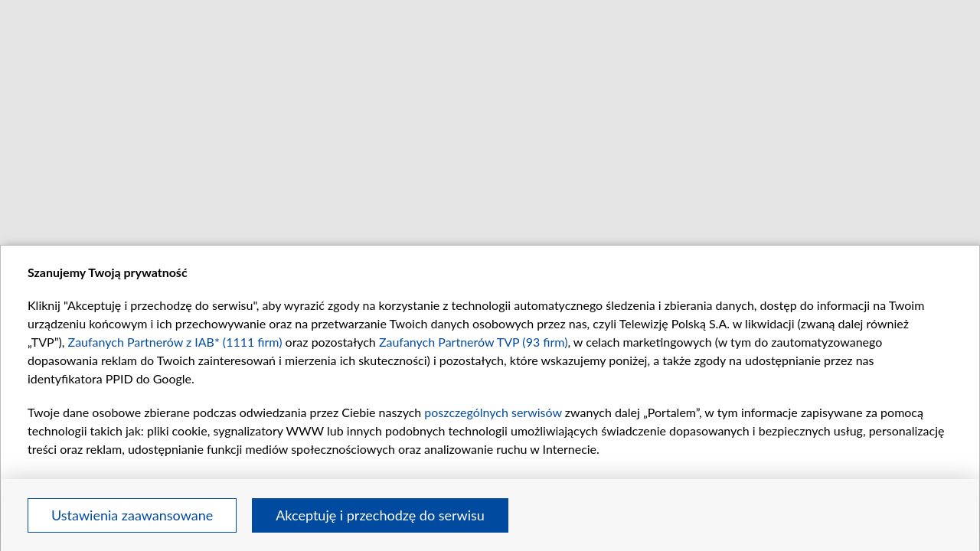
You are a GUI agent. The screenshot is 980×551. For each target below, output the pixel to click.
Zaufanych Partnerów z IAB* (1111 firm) (175, 342)
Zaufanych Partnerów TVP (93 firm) (474, 342)
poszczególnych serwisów (493, 412)
